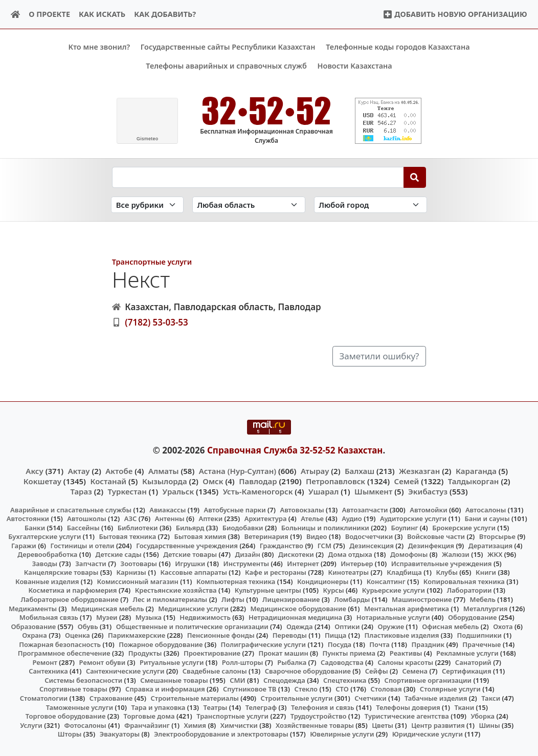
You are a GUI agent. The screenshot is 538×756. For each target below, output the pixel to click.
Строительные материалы (195, 698)
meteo (148, 139)
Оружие (391, 626)
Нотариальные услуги (393, 617)
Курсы (334, 590)
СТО (342, 689)
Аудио (352, 519)
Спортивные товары (73, 689)
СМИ (238, 680)
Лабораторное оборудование (70, 599)
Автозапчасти (365, 509)
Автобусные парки (235, 509)
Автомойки (428, 509)
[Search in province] (249, 204)
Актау (79, 470)
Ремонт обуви (103, 662)
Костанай (108, 481)
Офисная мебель (450, 626)
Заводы (45, 563)
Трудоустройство (319, 716)
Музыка (149, 617)
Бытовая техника (128, 536)
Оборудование (473, 617)
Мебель (483, 599)
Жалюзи (456, 554)
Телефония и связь (323, 707)
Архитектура (266, 519)
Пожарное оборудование (161, 644)
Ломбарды (352, 599)
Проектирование (212, 653)
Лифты (233, 599)
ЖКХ (495, 554)
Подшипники (479, 635)
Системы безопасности (83, 680)
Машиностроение (422, 599)
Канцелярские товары (61, 572)
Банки (35, 527)
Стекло (306, 689)
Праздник (428, 644)
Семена (415, 671)
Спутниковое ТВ (250, 689)
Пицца (335, 635)
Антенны (170, 519)
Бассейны (83, 527)
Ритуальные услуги (172, 662)
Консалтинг (386, 581)
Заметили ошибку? (379, 356)
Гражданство (282, 545)
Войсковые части (436, 536)
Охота (503, 626)
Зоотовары (139, 563)
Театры (216, 707)
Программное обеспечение (64, 653)
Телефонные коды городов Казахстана (398, 47)
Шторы (70, 734)
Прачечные (481, 644)
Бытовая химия (200, 536)
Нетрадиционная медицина (295, 617)
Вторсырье (497, 536)
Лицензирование (291, 599)
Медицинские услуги (193, 608)
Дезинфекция (431, 545)
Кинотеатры (349, 572)
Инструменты (246, 563)
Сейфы (377, 671)
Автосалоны (486, 509)
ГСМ (324, 545)
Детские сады (119, 554)
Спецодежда (284, 680)
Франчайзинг (147, 725)
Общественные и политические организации (192, 626)
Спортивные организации (428, 680)
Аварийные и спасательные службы (71, 509)
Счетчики (370, 698)
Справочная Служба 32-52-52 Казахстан (295, 450)
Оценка (77, 635)
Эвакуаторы (120, 734)
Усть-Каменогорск (258, 491)
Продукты (145, 653)
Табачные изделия (436, 698)
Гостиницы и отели (83, 545)
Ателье (312, 519)
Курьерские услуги (394, 590)
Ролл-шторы (243, 662)
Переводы (290, 635)
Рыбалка (292, 662)
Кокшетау (42, 481)
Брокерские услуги (464, 527)
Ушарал (323, 491)
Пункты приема (349, 653)
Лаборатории (469, 590)
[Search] (415, 177)
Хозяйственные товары (315, 725)
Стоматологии (44, 698)
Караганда (476, 470)
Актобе (119, 470)
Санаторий (473, 662)
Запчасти (91, 563)
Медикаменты (33, 608)
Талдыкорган (474, 481)
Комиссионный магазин (138, 581)
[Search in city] (371, 204)
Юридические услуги (428, 734)
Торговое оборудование (66, 716)
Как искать (102, 14)
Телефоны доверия (408, 707)
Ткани (464, 707)
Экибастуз (428, 491)
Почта (379, 644)
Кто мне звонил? (99, 47)
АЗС (131, 519)
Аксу (34, 470)
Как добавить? (165, 14)
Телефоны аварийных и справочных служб (226, 66)
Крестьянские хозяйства (176, 590)
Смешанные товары (174, 680)
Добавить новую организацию (455, 14)
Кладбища (404, 572)
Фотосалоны (85, 725)
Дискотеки (296, 554)
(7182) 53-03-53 (156, 322)
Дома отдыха (350, 554)
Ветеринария (266, 536)
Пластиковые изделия (402, 635)
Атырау (315, 470)
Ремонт (45, 662)
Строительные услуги (297, 698)
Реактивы (406, 653)
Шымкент (373, 491)
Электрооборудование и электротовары (221, 734)
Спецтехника (345, 680)
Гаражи (24, 545)
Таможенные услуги (80, 707)
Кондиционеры (323, 581)
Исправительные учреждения (442, 563)
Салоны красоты (405, 662)
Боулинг (404, 527)
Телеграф (261, 707)
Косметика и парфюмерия (72, 590)
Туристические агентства (407, 716)
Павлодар (258, 481)
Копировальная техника (464, 581)
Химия (195, 725)
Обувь (88, 626)
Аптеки (210, 519)
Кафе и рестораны (276, 572)
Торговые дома (149, 716)
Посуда (340, 644)
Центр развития (438, 725)
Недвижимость (205, 617)
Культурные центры (268, 590)
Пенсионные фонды (221, 635)
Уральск (178, 491)
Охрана (35, 635)
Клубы (447, 572)
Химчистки (239, 725)
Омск (213, 481)
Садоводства (342, 662)
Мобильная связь (49, 617)
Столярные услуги (450, 689)
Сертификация (467, 671)
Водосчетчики (369, 536)
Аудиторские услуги (413, 519)
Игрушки (190, 563)
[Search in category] (147, 204)
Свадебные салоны (215, 671)
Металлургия (486, 608)
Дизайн (247, 554)
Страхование (111, 698)
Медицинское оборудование (298, 608)
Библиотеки (138, 527)
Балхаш (360, 470)
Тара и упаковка (158, 707)
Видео (317, 536)
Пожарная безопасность (60, 644)
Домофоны (409, 554)
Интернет (303, 563)
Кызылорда (165, 481)
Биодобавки (243, 527)
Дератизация (490, 545)
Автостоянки (28, 519)
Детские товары (190, 554)
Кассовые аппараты (194, 572)
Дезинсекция (372, 545)
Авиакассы (167, 509)
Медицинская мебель (108, 608)
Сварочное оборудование (308, 671)
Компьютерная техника (236, 581)
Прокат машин (283, 653)
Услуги (31, 725)
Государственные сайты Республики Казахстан (228, 47)
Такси (491, 698)
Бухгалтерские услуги (44, 536)
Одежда (300, 626)
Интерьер (357, 563)
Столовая (386, 689)
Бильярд (190, 527)
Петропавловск (335, 481)
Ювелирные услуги (342, 734)
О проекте (49, 14)
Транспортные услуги (152, 262)
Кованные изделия (47, 581)
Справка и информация (165, 689)
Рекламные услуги (467, 653)
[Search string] (258, 177)
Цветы (383, 725)
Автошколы (86, 519)
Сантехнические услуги (125, 671)
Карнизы (131, 572)
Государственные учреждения (187, 545)
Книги (486, 572)
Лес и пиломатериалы (170, 599)
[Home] (16, 15)
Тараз (81, 491)
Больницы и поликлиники (325, 527)
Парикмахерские (137, 635)
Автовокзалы (302, 509)
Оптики (347, 626)
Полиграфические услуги (263, 644)
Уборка (483, 716)
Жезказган (419, 470)
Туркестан (127, 491)
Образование (34, 626)
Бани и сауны (487, 519)
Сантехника (48, 671)
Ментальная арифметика (407, 608)
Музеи (107, 617)
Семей (407, 481)
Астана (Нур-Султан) (238, 470)
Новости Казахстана (355, 66)
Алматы (164, 470)
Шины (489, 725)
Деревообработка (47, 554)
